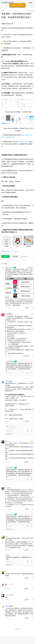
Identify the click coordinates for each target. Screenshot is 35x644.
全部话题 (31, 11)
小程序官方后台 (23, 142)
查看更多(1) (9, 529)
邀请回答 (24, 256)
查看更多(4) (9, 434)
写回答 (6, 256)
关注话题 (15, 256)
